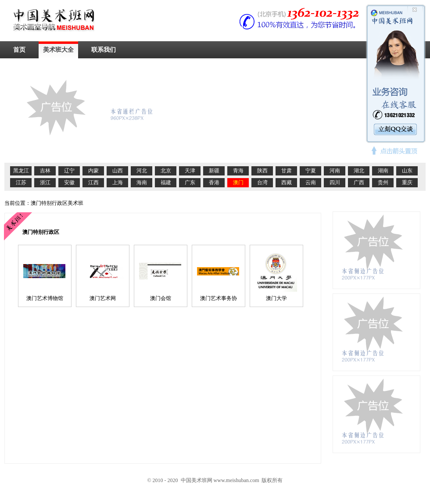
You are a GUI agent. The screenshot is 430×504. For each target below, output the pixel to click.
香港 (214, 182)
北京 (166, 171)
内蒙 (93, 171)
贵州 (383, 182)
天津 (190, 171)
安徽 (69, 182)
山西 (118, 171)
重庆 (407, 182)
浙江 (45, 182)
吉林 (45, 171)
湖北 (359, 171)
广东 (190, 182)
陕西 (262, 171)
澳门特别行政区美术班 (57, 203)
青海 (238, 171)
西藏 (287, 182)
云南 (311, 182)
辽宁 (69, 171)
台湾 (262, 182)
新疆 (214, 171)
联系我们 (104, 50)
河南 (335, 171)
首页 (19, 50)
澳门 (238, 182)
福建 (166, 182)
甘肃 (287, 171)
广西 (359, 182)
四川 (335, 182)
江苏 (21, 182)
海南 (142, 182)
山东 (407, 171)
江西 (93, 182)
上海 (118, 182)
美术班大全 (58, 50)
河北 (142, 171)
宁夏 (311, 171)
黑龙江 (21, 171)
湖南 (383, 171)
